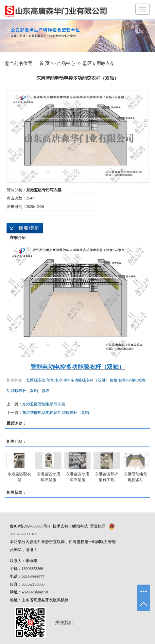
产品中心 (66, 63)
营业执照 (98, 526)
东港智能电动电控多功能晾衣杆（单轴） (58, 413)
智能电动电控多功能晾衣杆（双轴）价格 (82, 380)
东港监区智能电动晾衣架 (44, 404)
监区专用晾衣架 (99, 63)
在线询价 (25, 228)
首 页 (44, 63)
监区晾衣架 (36, 380)
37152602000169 (24, 534)
